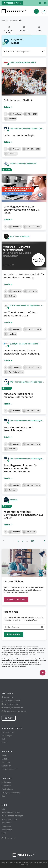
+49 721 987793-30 (12, 701)
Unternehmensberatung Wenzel (23, 163)
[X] (12, 838)
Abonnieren (13, 634)
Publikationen (7, 789)
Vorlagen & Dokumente (11, 793)
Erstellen (5, 759)
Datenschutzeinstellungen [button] (12, 816)
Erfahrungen (7, 736)
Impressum (6, 826)
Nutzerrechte (7, 823)
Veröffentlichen (16, 599)
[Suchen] (36, 11)
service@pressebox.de (19, 666)
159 (33, 541)
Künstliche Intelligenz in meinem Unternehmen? (19, 395)
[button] (6, 114)
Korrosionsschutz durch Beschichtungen (18, 429)
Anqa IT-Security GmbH (20, 236)
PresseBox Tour (12, 3)
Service (4, 743)
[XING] (15, 838)
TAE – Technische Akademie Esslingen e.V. (28, 128)
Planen (4, 755)
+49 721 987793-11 (12, 704)
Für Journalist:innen (10, 769)
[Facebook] (2, 838)
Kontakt (9, 718)
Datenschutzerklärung (11, 812)
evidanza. (14, 500)
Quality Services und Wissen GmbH (25, 344)
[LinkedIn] (6, 838)
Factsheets (6, 786)
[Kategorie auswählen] (4, 44)
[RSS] (9, 838)
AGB (3, 809)
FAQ (3, 739)
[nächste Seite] (44, 541)
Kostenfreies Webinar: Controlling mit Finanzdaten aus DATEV (24, 515)
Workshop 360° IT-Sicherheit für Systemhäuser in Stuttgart (24, 276)
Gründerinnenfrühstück (18, 100)
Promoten (6, 762)
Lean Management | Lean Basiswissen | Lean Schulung (22, 352)
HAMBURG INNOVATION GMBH (23, 62)
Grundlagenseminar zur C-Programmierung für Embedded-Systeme (20, 468)
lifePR (4, 833)
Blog (3, 796)
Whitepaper (6, 782)
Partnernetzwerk (8, 732)
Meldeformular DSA (9, 819)
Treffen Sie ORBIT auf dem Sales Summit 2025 (20, 314)
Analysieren (6, 766)
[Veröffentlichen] (43, 673)
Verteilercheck (7, 830)
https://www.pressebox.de (15, 711)
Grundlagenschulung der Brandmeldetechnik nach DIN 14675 (22, 210)
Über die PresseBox (12, 728)
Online (6, 170)
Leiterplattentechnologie (19, 135)
